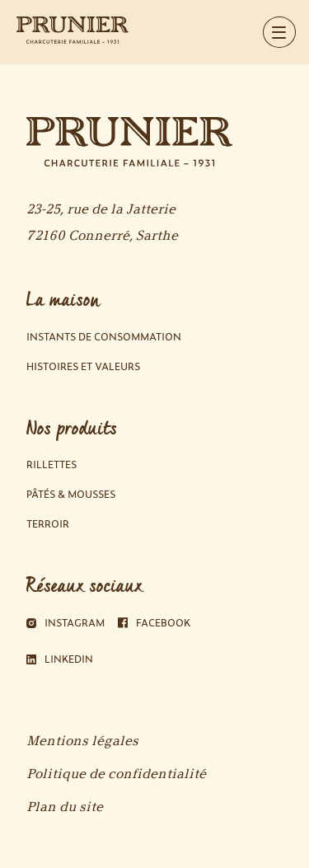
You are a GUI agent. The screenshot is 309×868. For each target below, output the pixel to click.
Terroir (48, 524)
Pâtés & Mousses (71, 494)
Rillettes (51, 464)
